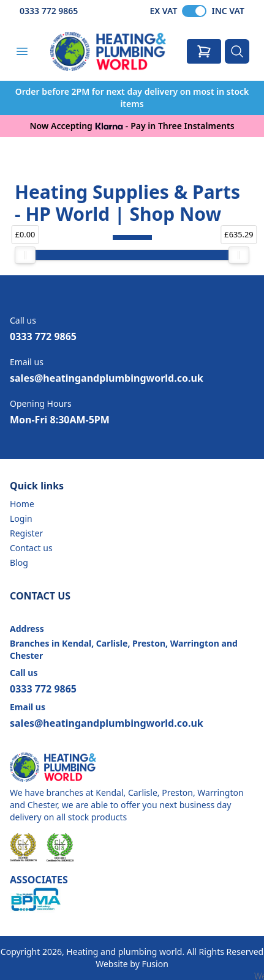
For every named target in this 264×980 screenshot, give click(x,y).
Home (22, 504)
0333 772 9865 (49, 11)
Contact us (31, 548)
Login (21, 518)
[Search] (237, 51)
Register (26, 533)
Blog (19, 562)
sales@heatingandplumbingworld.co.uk (107, 378)
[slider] (25, 255)
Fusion (155, 964)
